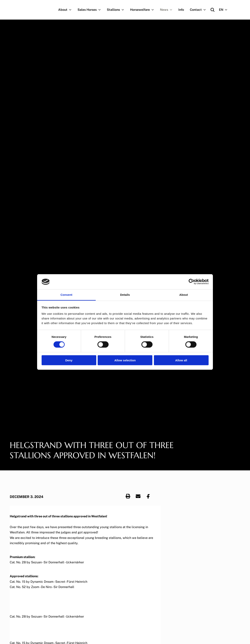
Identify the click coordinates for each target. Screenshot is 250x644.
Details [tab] (125, 295)
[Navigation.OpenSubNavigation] (71, 10)
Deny (69, 360)
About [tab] (184, 295)
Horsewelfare (144, 10)
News (168, 10)
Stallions (117, 10)
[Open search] (212, 10)
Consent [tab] (67, 295)
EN (225, 10)
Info (181, 10)
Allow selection (125, 360)
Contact (199, 10)
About (66, 10)
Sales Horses (91, 10)
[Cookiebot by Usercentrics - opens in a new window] (192, 282)
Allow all (181, 360)
